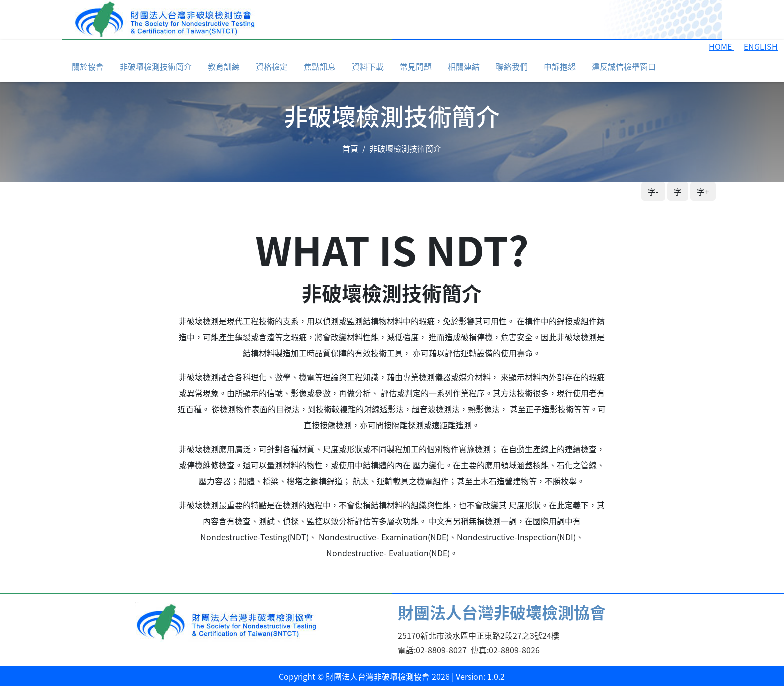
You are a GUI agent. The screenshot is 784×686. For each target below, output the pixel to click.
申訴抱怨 (560, 66)
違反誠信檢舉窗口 (624, 66)
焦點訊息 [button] (320, 66)
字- (653, 191)
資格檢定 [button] (272, 66)
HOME (721, 46)
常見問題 (416, 66)
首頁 (350, 148)
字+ (703, 191)
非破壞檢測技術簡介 (156, 66)
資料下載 (368, 66)
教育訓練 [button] (224, 66)
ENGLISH (761, 46)
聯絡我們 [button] (512, 66)
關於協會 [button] (88, 66)
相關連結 (464, 66)
